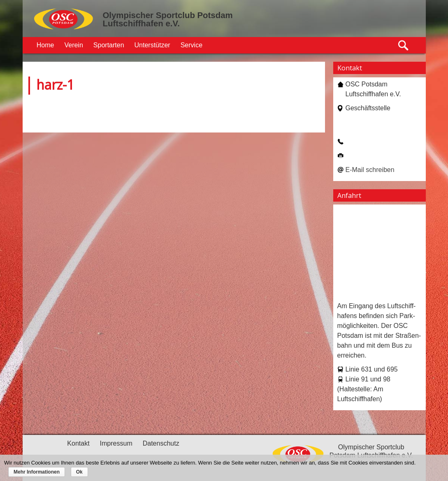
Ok (79, 472)
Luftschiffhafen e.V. (141, 23)
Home (45, 45)
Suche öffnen (404, 45)
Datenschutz (161, 443)
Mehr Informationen (37, 472)
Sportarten (109, 45)
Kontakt (78, 443)
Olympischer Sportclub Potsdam (168, 15)
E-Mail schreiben (370, 170)
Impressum (116, 443)
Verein (73, 45)
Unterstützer (152, 45)
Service (192, 45)
